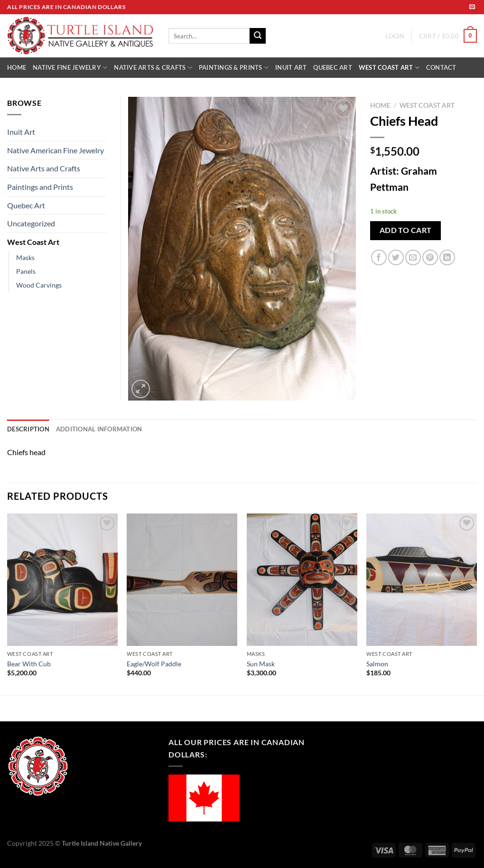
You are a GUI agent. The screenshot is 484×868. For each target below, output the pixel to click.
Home (380, 105)
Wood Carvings (39, 285)
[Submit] (258, 36)
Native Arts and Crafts (44, 168)
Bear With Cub (29, 664)
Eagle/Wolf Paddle (154, 664)
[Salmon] (422, 580)
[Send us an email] (472, 7)
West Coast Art (427, 105)
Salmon (377, 664)
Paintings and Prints (40, 187)
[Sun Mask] (302, 580)
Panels (26, 271)
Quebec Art (26, 205)
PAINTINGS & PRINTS (234, 68)
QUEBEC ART (333, 67)
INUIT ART (291, 67)
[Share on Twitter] (396, 257)
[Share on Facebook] (379, 257)
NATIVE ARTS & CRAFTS (153, 68)
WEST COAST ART (389, 68)
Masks (25, 257)
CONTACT (441, 67)
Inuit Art (21, 132)
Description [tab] (28, 429)
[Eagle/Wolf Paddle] (182, 580)
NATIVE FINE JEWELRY (70, 68)
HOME (17, 67)
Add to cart (406, 230)
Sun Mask (261, 664)
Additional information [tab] (99, 429)
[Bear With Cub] (62, 580)
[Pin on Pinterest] (430, 257)
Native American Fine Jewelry (56, 150)
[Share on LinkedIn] (447, 257)
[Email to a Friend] (413, 257)
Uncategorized (31, 223)
